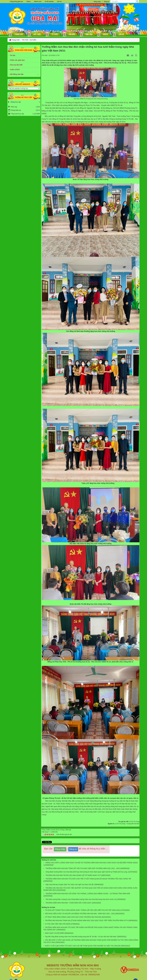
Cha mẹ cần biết (16, 65)
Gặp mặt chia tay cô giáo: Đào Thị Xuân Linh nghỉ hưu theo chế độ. (70, 884)
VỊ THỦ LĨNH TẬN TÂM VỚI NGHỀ (57, 924)
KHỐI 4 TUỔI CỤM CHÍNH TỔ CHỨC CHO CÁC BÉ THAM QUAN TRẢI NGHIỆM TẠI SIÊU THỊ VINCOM (83, 946)
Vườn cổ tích (15, 70)
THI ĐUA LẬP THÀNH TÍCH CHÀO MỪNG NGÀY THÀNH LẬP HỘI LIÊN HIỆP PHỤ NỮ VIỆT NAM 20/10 (83, 910)
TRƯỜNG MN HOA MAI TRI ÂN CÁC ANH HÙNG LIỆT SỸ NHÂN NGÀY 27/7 (73, 875)
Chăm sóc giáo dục (17, 60)
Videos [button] (28, 1)
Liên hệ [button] (59, 1)
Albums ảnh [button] (38, 1)
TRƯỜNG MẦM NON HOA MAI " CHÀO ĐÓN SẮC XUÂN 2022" (68, 903)
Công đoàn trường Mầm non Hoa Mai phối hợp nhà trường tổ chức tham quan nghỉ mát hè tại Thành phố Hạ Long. (86, 872)
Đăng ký (107, 2)
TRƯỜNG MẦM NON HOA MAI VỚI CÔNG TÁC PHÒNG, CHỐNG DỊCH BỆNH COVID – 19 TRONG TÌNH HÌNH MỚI (88, 894)
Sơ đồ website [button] (49, 1)
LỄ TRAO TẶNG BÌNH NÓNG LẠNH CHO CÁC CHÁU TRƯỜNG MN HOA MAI (73, 917)
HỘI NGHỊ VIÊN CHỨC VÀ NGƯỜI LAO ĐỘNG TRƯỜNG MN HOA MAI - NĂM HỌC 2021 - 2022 (80, 914)
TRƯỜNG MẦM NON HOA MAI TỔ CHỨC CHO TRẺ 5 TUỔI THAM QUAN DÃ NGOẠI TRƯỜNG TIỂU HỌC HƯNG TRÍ (88, 879)
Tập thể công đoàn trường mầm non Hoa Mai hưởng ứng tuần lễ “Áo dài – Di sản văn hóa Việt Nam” (81, 937)
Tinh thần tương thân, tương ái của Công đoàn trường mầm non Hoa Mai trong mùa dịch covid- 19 (81, 899)
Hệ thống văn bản (17, 74)
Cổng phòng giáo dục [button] (16, 1)
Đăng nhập (97, 2)
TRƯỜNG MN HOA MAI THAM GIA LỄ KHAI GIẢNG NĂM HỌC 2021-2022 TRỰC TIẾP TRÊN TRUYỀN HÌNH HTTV (86, 920)
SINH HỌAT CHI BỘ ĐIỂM (54, 933)
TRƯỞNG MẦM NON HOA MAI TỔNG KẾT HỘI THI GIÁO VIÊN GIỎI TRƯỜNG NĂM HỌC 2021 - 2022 (83, 868)
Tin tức (13, 55)
